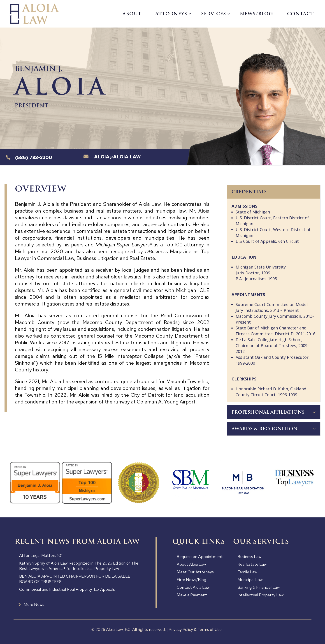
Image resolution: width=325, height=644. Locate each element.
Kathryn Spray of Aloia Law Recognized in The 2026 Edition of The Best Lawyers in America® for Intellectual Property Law (79, 566)
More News (34, 604)
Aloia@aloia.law (117, 157)
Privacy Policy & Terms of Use (195, 629)
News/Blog (257, 14)
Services (214, 14)
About (132, 14)
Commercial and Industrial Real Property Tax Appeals (67, 589)
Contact (300, 14)
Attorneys (171, 14)
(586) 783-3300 (34, 157)
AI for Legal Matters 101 (41, 555)
